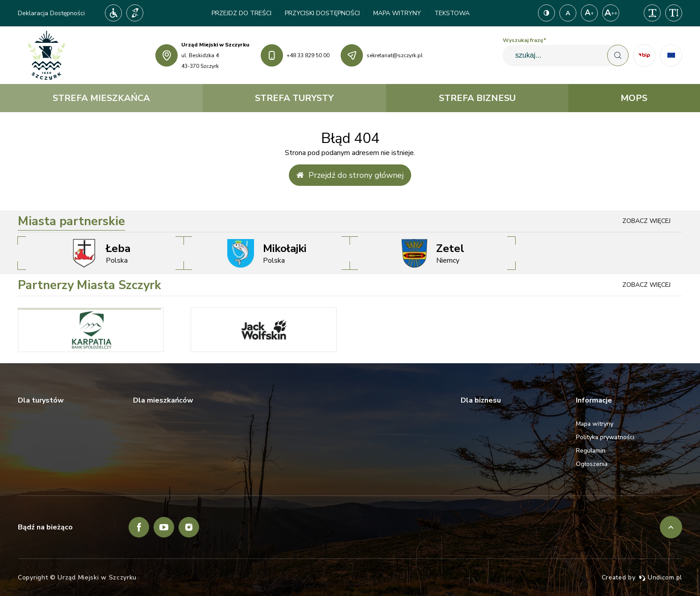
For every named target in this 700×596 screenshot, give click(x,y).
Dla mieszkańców (163, 400)
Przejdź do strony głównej (350, 175)
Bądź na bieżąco (45, 527)
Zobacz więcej (646, 221)
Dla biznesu (481, 400)
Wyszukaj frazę (525, 40)
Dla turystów (41, 400)
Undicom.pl (660, 577)
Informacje (594, 400)
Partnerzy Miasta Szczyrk (90, 285)
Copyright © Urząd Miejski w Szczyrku (77, 577)
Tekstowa (452, 13)
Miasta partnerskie (71, 221)
